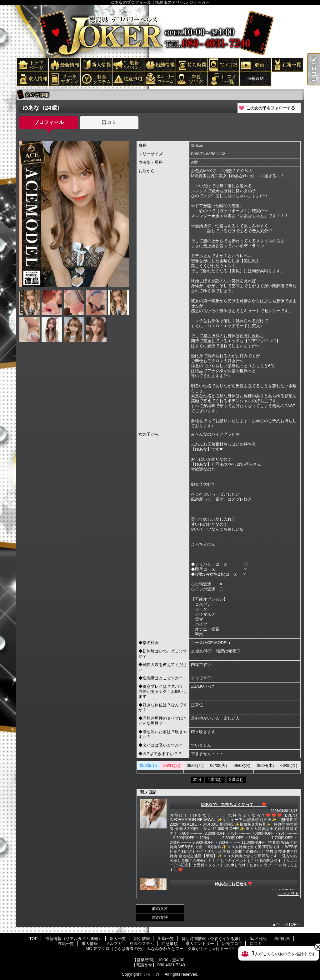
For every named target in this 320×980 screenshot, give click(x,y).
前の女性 (160, 909)
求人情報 (32, 79)
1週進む (215, 780)
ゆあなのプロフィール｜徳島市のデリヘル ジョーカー (160, 31)
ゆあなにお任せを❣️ (234, 884)
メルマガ (64, 79)
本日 (197, 780)
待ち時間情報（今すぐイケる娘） (192, 65)
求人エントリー (160, 79)
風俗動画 (255, 65)
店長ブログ (192, 79)
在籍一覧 (287, 65)
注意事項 (128, 79)
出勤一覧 (160, 65)
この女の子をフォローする (271, 108)
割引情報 (128, 65)
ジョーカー (153, 974)
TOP (32, 65)
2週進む (236, 780)
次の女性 (160, 917)
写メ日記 (223, 65)
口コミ (223, 79)
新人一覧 (96, 65)
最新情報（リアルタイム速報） (64, 65)
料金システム (96, 79)
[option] (74, 214)
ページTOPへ (289, 924)
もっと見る (289, 894)
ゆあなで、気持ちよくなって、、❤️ (234, 805)
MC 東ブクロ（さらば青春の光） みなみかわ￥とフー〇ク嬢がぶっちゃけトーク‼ (255, 79)
